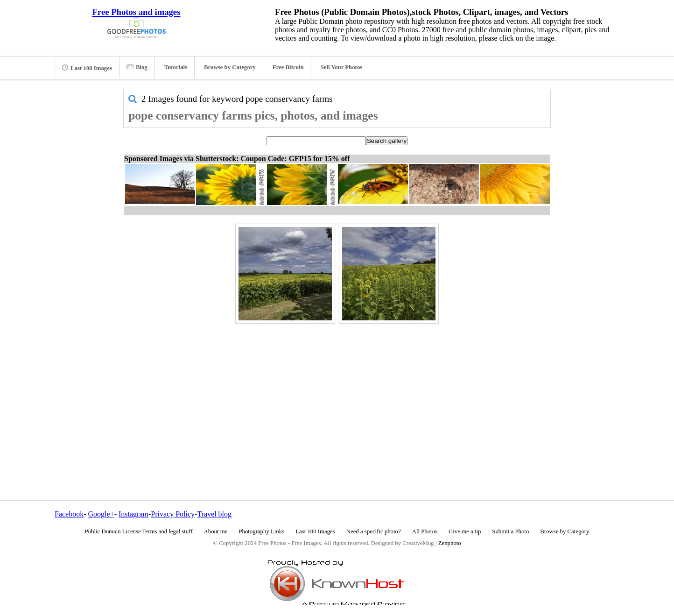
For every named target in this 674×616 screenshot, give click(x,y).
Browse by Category (230, 67)
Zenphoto (450, 543)
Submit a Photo (510, 531)
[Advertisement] (337, 392)
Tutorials (176, 67)
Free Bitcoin (288, 67)
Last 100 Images (87, 68)
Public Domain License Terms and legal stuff (139, 531)
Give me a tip (465, 531)
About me (216, 531)
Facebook (69, 514)
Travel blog (214, 514)
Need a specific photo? (374, 531)
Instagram (133, 514)
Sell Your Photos (342, 67)
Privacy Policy (173, 514)
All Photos (425, 531)
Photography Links (261, 531)
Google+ (101, 514)
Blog (137, 67)
